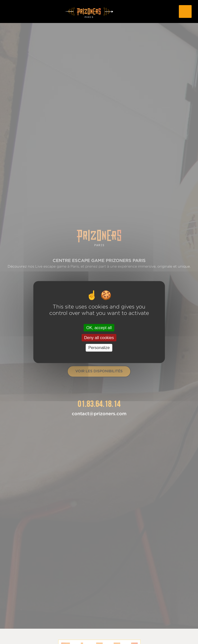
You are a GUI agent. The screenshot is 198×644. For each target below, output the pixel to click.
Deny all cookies (99, 338)
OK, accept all (99, 328)
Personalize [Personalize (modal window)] (99, 348)
